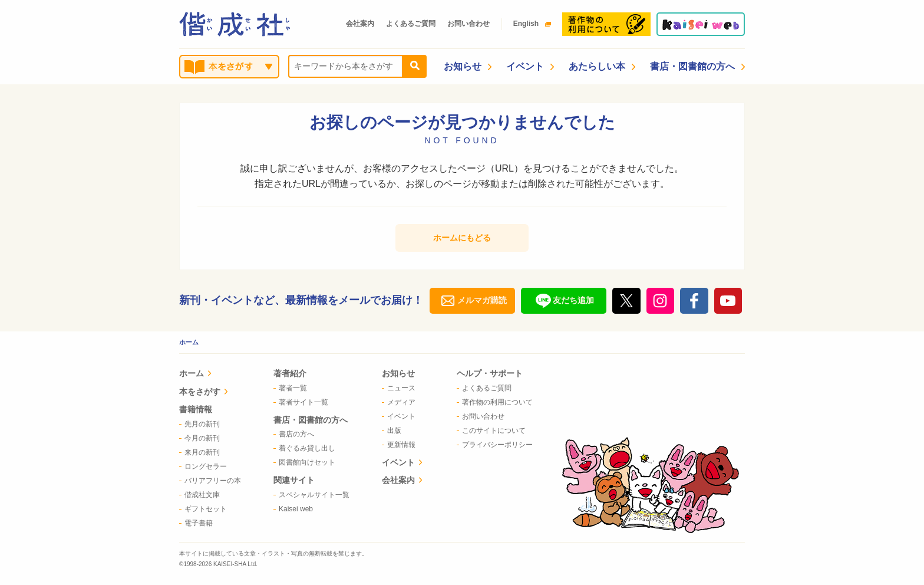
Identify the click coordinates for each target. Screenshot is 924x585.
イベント (530, 66)
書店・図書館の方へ (697, 66)
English (529, 24)
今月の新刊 (199, 438)
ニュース (399, 388)
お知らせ (468, 66)
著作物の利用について (495, 402)
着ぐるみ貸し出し (304, 448)
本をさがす (203, 392)
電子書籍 (196, 523)
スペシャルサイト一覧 (311, 495)
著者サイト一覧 (301, 402)
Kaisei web (293, 509)
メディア (399, 402)
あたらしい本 (602, 66)
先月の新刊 (199, 424)
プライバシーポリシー (495, 445)
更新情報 (399, 445)
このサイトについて (491, 430)
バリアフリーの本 (210, 481)
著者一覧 (290, 388)
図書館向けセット (304, 462)
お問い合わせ (468, 24)
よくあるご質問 (411, 24)
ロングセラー (203, 466)
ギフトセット (203, 509)
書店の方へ (294, 434)
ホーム (189, 342)
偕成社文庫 (199, 495)
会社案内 (360, 24)
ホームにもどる (462, 238)
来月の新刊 (199, 452)
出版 (392, 430)
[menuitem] (210, 375)
